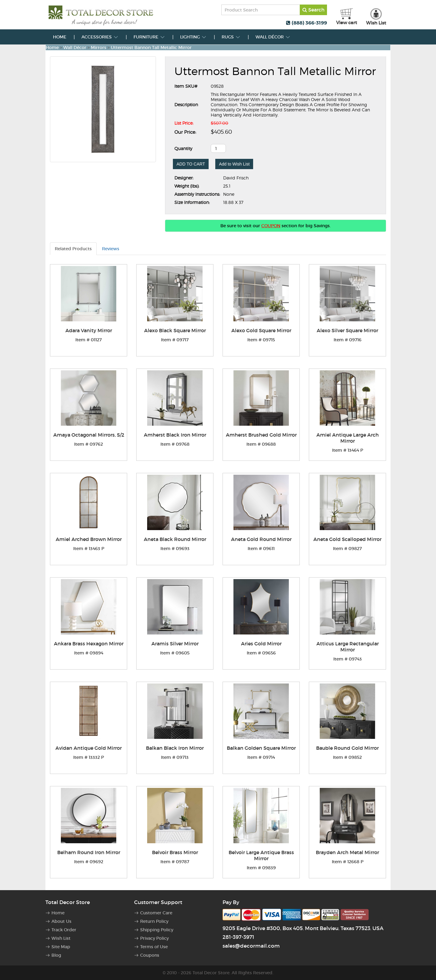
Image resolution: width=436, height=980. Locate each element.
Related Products (73, 249)
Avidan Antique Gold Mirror (89, 748)
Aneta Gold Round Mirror (261, 539)
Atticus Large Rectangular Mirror (348, 647)
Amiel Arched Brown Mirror (89, 539)
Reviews (111, 249)
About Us (61, 921)
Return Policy (154, 921)
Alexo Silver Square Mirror (347, 330)
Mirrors (99, 48)
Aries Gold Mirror (261, 644)
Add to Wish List (234, 164)
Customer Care (156, 913)
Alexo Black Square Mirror (175, 330)
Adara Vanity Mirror (89, 330)
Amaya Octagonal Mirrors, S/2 (89, 435)
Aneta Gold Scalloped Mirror (347, 539)
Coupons (150, 955)
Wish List (61, 938)
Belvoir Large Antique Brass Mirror (261, 855)
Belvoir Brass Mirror (175, 852)
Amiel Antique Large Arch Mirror (348, 438)
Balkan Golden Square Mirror (261, 748)
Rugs (231, 37)
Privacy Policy (154, 938)
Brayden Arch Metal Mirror (347, 852)
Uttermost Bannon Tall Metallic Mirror (151, 48)
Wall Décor (273, 37)
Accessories (100, 37)
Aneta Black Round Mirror (175, 539)
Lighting (193, 37)
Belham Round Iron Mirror (89, 852)
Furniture (149, 37)
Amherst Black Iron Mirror (175, 435)
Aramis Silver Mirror (175, 644)
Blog (56, 955)
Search (314, 10)
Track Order (64, 930)
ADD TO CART (191, 164)
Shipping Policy (157, 930)
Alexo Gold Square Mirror (261, 330)
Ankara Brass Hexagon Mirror (89, 644)
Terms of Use (154, 947)
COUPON (271, 226)
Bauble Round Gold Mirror (347, 748)
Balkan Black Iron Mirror (175, 748)
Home (60, 37)
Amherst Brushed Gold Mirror (261, 435)
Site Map (61, 947)
